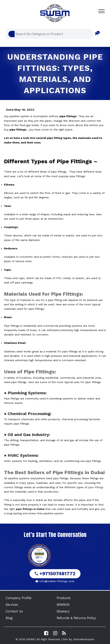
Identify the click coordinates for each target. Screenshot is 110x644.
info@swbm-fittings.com (55, 581)
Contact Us (14, 611)
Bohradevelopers (84, 639)
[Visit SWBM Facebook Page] (46, 633)
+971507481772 (55, 574)
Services (12, 605)
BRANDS (63, 605)
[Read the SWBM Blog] (64, 633)
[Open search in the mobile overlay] (48, 34)
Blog (9, 618)
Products (64, 598)
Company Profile (19, 598)
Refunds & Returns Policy (76, 618)
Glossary (63, 611)
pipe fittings (96, 487)
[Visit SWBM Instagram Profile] (55, 633)
